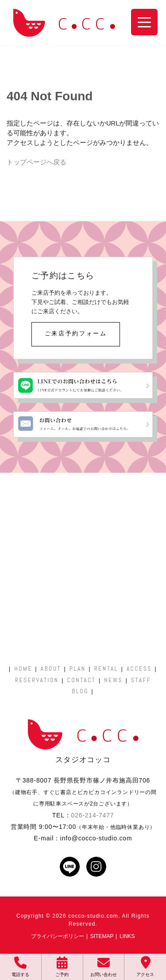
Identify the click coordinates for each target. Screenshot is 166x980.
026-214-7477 (93, 815)
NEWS (113, 680)
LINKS (127, 936)
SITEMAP (102, 936)
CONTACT (82, 680)
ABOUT (51, 669)
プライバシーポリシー (58, 936)
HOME (23, 669)
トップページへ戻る (37, 162)
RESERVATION (37, 680)
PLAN (78, 669)
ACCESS (139, 669)
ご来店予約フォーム (76, 333)
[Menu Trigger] (144, 22)
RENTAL (106, 669)
